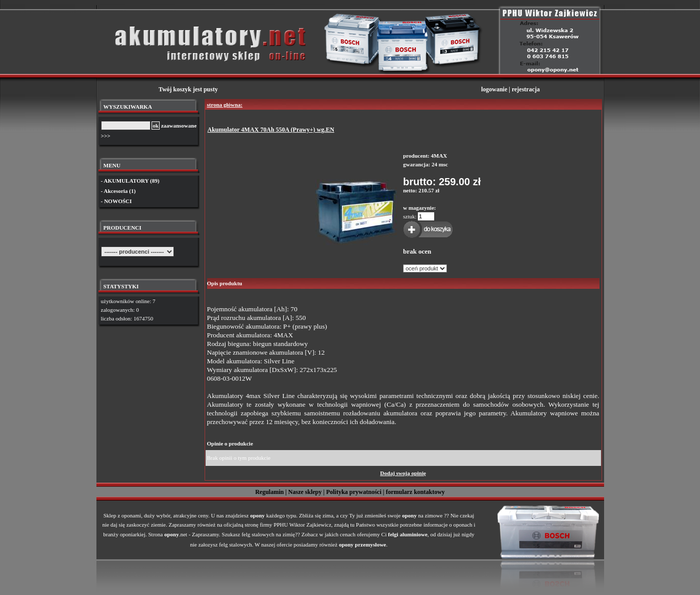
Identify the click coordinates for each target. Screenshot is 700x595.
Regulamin (269, 492)
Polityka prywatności (354, 492)
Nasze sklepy (305, 492)
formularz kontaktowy (415, 492)
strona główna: (225, 105)
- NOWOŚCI (117, 201)
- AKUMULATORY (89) (130, 181)
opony (257, 515)
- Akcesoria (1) (118, 191)
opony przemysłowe (362, 544)
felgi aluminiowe (408, 534)
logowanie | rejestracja (510, 89)
